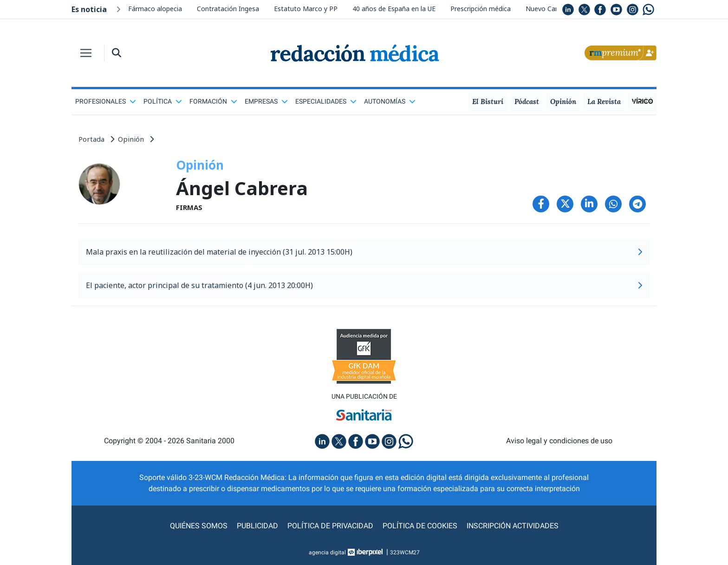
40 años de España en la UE (394, 9)
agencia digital (327, 552)
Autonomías (390, 101)
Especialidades (326, 101)
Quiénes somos (199, 526)
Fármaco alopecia (155, 9)
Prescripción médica (481, 9)
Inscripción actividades (513, 526)
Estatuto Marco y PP (306, 9)
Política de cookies (420, 526)
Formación (213, 101)
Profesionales (106, 101)
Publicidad (257, 526)
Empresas (266, 101)
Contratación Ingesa (228, 9)
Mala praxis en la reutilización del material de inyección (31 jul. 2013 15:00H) (364, 252)
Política (163, 101)
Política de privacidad (330, 526)
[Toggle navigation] (86, 53)
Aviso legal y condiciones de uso (559, 441)
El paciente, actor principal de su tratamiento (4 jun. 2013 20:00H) (364, 285)
